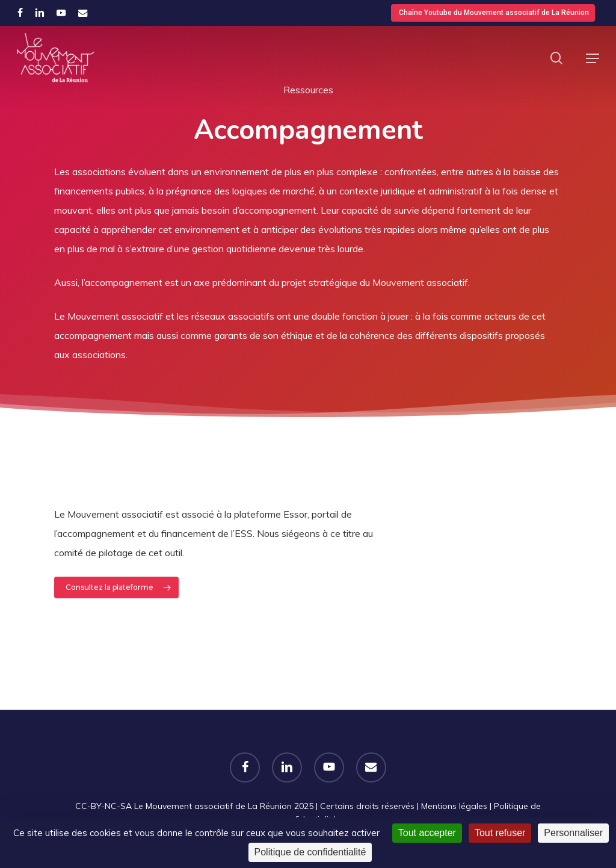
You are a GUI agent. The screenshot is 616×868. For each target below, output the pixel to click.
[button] (593, 58)
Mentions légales (454, 806)
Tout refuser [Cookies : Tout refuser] (500, 833)
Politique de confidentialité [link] (310, 852)
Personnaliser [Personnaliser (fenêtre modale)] (573, 833)
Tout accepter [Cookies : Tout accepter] (427, 833)
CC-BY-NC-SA (103, 806)
